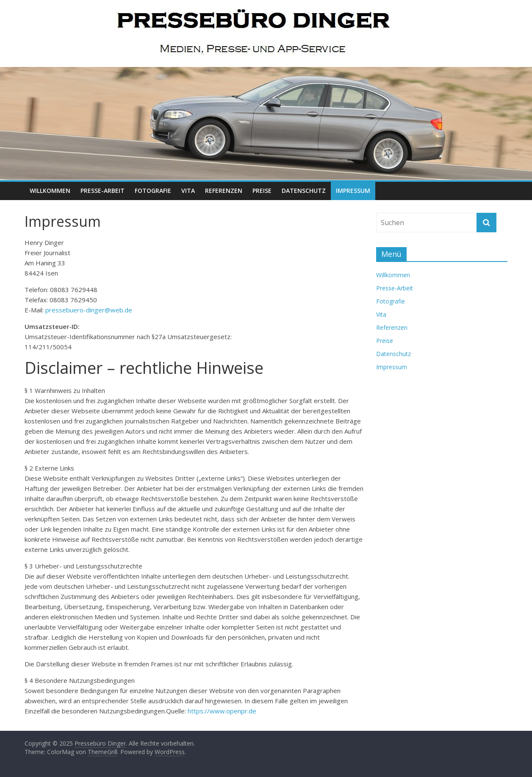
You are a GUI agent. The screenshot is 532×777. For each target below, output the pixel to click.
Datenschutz (304, 191)
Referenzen (224, 191)
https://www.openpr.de (222, 711)
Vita (188, 191)
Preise (262, 191)
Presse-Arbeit (103, 191)
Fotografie (153, 191)
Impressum (353, 191)
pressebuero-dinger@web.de (89, 310)
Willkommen (50, 191)
